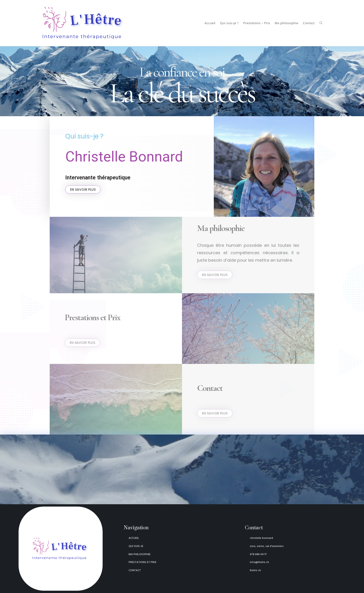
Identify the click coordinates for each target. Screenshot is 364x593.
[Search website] (321, 23)
